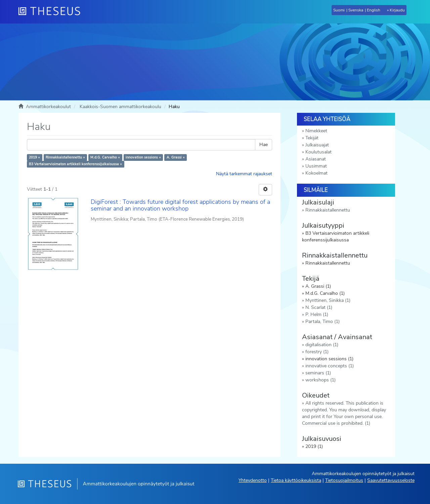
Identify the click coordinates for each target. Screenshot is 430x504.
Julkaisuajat (317, 145)
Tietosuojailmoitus (344, 480)
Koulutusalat (318, 152)
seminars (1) (318, 373)
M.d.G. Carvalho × (105, 157)
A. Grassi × (176, 157)
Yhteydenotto (253, 480)
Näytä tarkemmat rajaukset (244, 174)
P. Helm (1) (317, 314)
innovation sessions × (143, 157)
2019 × (34, 157)
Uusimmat (316, 166)
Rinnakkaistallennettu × (65, 157)
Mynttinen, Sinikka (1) (328, 300)
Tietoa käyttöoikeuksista (296, 480)
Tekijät (312, 138)
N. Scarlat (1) (319, 307)
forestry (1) (317, 352)
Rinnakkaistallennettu (328, 210)
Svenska (356, 10)
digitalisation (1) (322, 345)
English (374, 10)
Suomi (339, 10)
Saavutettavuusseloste (391, 480)
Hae (264, 145)
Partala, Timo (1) (322, 322)
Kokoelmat (316, 173)
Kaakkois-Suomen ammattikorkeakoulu (120, 107)
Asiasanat (316, 159)
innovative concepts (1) (330, 366)
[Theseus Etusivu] (52, 12)
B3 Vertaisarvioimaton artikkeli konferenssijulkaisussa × (75, 164)
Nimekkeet (316, 131)
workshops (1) (320, 380)
